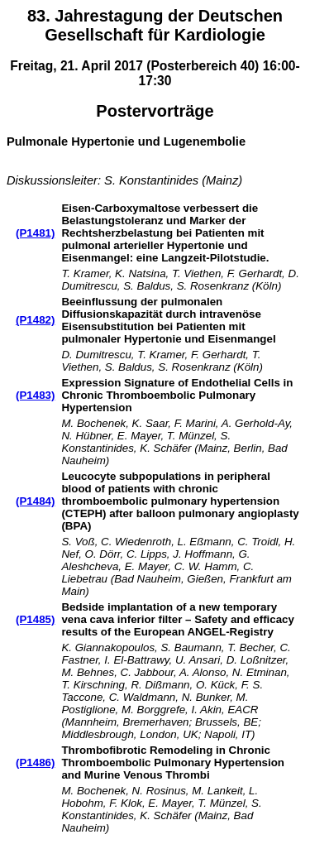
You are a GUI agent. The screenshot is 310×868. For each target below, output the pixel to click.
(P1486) (35, 762)
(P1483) (35, 395)
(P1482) (35, 320)
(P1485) (35, 619)
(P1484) (35, 501)
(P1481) (35, 233)
